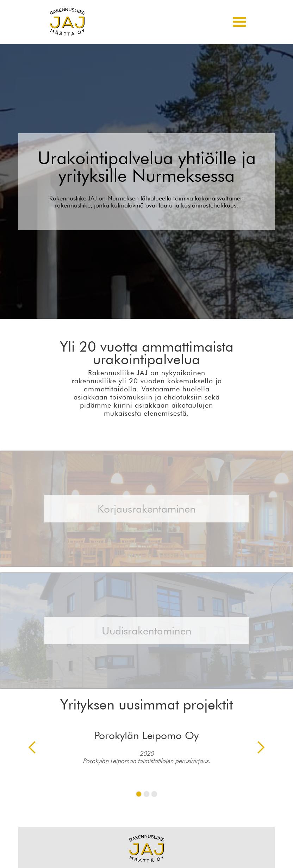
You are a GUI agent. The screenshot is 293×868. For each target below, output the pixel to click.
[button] (239, 22)
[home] (67, 22)
